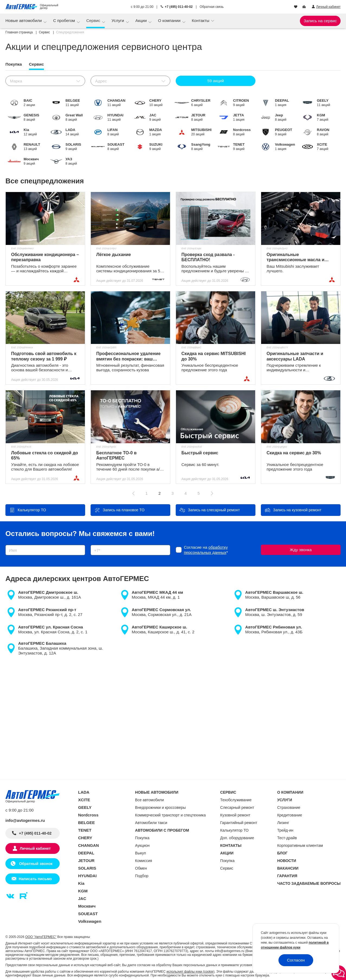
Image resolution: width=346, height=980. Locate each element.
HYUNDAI (87, 876)
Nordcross (88, 815)
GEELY (85, 807)
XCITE (84, 800)
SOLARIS (87, 868)
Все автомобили (149, 800)
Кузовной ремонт (235, 815)
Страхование (289, 807)
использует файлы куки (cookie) (190, 972)
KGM (83, 891)
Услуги (118, 20)
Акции (142, 20)
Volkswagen (90, 921)
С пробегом (65, 20)
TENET (85, 830)
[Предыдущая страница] (134, 493)
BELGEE (87, 823)
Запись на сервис (320, 21)
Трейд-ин (285, 830)
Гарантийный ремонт (239, 823)
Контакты (201, 20)
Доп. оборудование (237, 838)
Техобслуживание (236, 800)
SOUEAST (88, 914)
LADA (84, 792)
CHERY (85, 838)
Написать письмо (35, 879)
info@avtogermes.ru (25, 820)
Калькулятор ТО (234, 830)
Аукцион (142, 845)
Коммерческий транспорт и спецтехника (170, 815)
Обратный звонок (35, 864)
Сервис (94, 20)
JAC (82, 898)
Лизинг (283, 823)
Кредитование (290, 815)
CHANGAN (89, 845)
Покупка (142, 838)
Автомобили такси (151, 823)
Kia (81, 883)
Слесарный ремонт (237, 807)
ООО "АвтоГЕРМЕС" (41, 937)
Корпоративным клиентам (300, 845)
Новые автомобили (24, 20)
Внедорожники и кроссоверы (160, 807)
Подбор (142, 876)
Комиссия (144, 861)
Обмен (141, 868)
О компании (170, 20)
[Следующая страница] (212, 493)
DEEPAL (86, 853)
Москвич (87, 906)
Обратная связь (212, 7)
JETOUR (86, 861)
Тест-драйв (287, 838)
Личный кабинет (35, 848)
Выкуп (140, 853)
